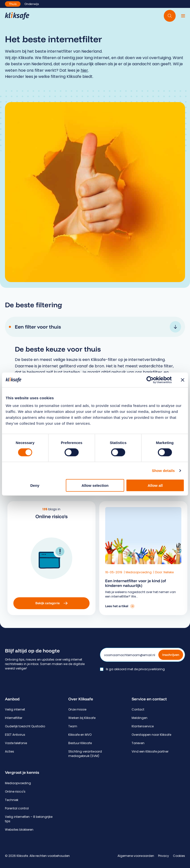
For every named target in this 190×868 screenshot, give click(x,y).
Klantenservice (143, 726)
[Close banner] (183, 380)
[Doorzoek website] (170, 16)
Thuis (13, 4)
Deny (35, 485)
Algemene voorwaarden (136, 856)
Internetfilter (14, 718)
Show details (163, 470)
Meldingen (140, 718)
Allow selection (95, 485)
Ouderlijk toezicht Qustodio (25, 726)
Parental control (17, 808)
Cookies (179, 856)
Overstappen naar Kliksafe (151, 735)
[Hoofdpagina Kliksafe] (17, 16)
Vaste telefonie (16, 743)
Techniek (12, 800)
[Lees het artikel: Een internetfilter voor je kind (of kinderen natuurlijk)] (107, 606)
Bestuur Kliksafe (80, 743)
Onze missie (77, 709)
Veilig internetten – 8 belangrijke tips (29, 819)
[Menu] (183, 16)
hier (84, 70)
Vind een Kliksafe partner (150, 751)
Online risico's (15, 791)
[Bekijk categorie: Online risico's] (84, 603)
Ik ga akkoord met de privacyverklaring (135, 669)
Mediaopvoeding (126, 572)
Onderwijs (32, 4)
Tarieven (138, 743)
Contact (138, 709)
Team (73, 726)
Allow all (155, 485)
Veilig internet (15, 709)
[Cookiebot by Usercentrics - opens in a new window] (150, 380)
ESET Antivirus (15, 735)
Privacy (164, 856)
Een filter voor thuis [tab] (98, 327)
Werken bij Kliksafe (82, 718)
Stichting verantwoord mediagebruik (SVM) (85, 754)
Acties (10, 751)
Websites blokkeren (19, 830)
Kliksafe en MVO (80, 735)
